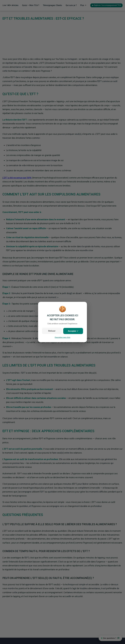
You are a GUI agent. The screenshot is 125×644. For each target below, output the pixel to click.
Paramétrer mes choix (62, 337)
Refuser (52, 331)
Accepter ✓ (73, 331)
